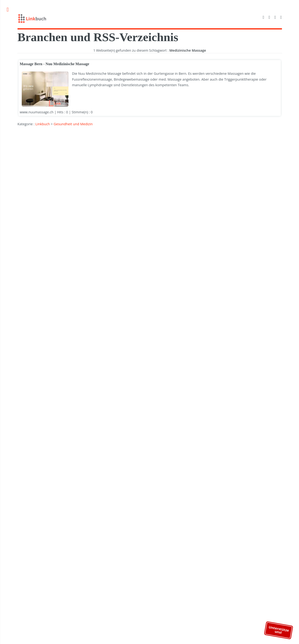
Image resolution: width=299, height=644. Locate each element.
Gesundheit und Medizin (73, 124)
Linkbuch (42, 124)
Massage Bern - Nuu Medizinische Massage (54, 64)
